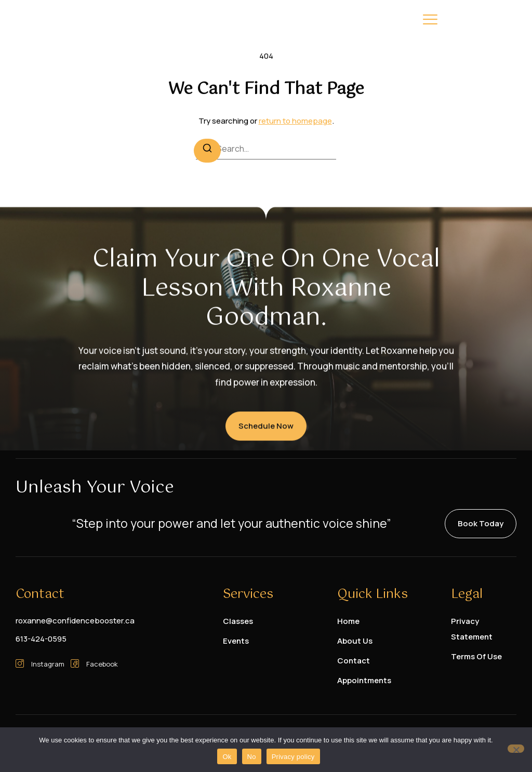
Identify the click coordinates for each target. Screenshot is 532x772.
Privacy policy (293, 757)
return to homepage (295, 121)
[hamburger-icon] (430, 21)
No (252, 757)
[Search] (207, 151)
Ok (227, 757)
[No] (516, 749)
